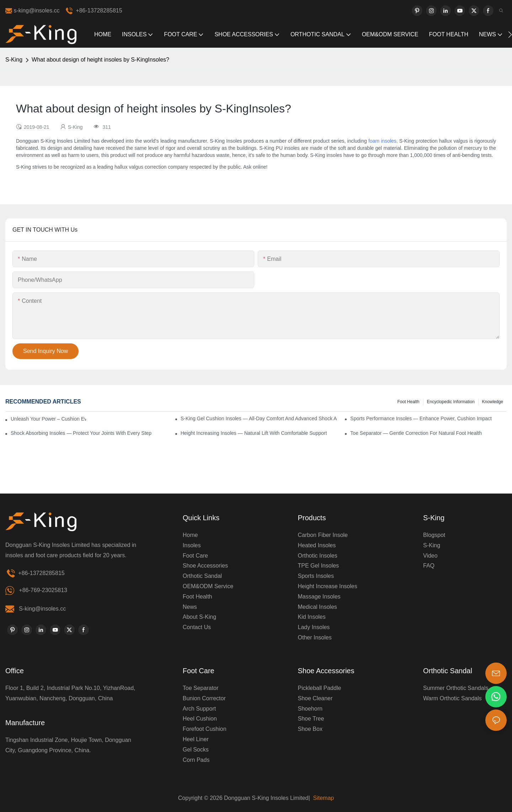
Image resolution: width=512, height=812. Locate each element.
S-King (14, 60)
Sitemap (323, 798)
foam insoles (382, 141)
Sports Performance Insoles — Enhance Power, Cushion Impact (421, 418)
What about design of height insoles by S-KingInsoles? (100, 60)
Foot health (408, 402)
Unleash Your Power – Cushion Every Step (48, 419)
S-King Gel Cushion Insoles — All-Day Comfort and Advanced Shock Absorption (259, 418)
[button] (510, 35)
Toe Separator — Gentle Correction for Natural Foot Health (416, 433)
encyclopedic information (451, 402)
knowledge (493, 402)
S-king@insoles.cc (42, 609)
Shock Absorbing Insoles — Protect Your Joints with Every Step (81, 433)
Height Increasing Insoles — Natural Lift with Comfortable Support (254, 433)
